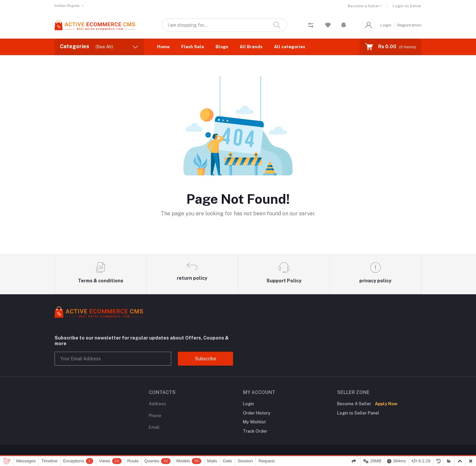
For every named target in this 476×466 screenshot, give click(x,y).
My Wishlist (254, 422)
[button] (344, 25)
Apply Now (386, 404)
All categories (290, 47)
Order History (257, 413)
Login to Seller (407, 6)
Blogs (222, 47)
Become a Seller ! (365, 6)
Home (163, 47)
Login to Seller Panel (358, 413)
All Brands (251, 47)
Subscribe (206, 359)
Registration (409, 25)
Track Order (255, 431)
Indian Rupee (67, 6)
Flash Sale (193, 47)
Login (386, 25)
